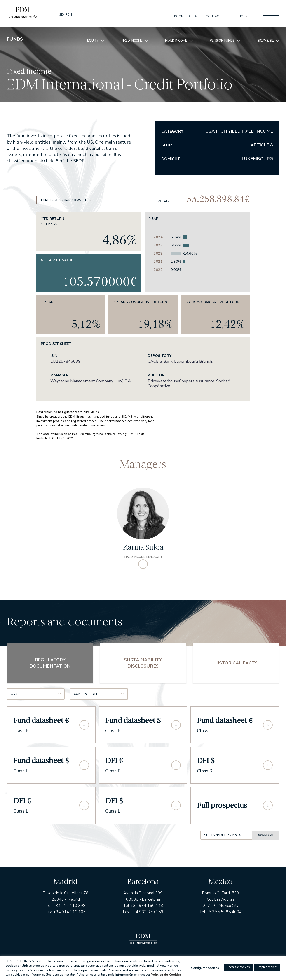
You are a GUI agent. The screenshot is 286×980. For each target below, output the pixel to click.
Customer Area (184, 16)
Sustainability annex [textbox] (188, 838)
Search (66, 15)
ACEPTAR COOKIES (267, 967)
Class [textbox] (16, 697)
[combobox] (36, 697)
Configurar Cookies (205, 968)
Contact (213, 16)
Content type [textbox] (86, 697)
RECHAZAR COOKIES (238, 967)
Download (265, 838)
